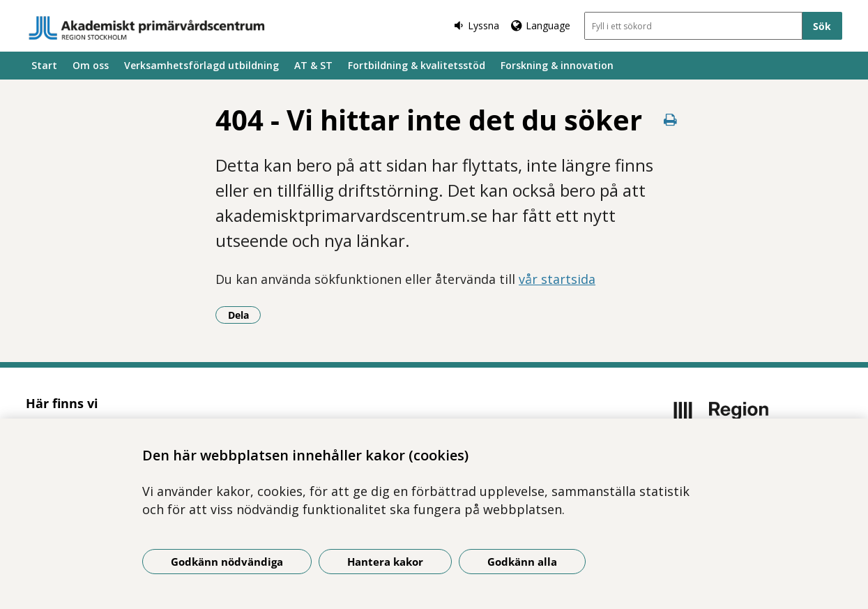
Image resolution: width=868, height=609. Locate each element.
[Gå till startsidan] (147, 28)
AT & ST (313, 65)
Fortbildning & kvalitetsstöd (417, 65)
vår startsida (557, 279)
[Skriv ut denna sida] (671, 120)
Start (44, 65)
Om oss (91, 65)
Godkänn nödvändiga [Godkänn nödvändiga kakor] (227, 562)
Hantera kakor (385, 562)
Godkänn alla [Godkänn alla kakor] (522, 562)
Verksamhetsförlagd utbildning (201, 65)
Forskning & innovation (557, 65)
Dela (245, 315)
